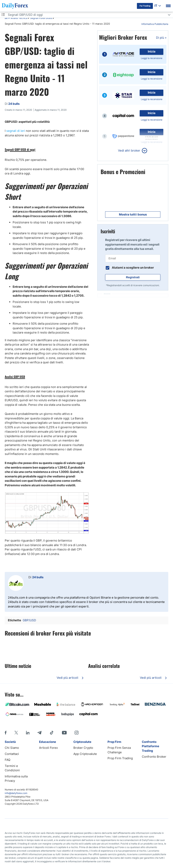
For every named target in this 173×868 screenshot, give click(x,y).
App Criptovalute (85, 754)
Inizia (152, 51)
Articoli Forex (48, 748)
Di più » (161, 38)
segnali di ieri (16, 131)
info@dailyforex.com (16, 793)
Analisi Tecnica (19, 18)
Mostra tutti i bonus (133, 214)
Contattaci (12, 754)
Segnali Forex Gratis (41, 18)
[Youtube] (64, 733)
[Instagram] (77, 733)
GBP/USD (29, 620)
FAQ (7, 760)
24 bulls (38, 577)
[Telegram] (39, 733)
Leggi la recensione (152, 58)
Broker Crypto (83, 748)
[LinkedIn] (28, 733)
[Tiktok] (52, 733)
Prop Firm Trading (120, 758)
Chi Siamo (12, 748)
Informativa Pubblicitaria (155, 24)
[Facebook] (6, 733)
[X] (16, 733)
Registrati (133, 277)
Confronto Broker (154, 757)
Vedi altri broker (129, 150)
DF (6, 18)
